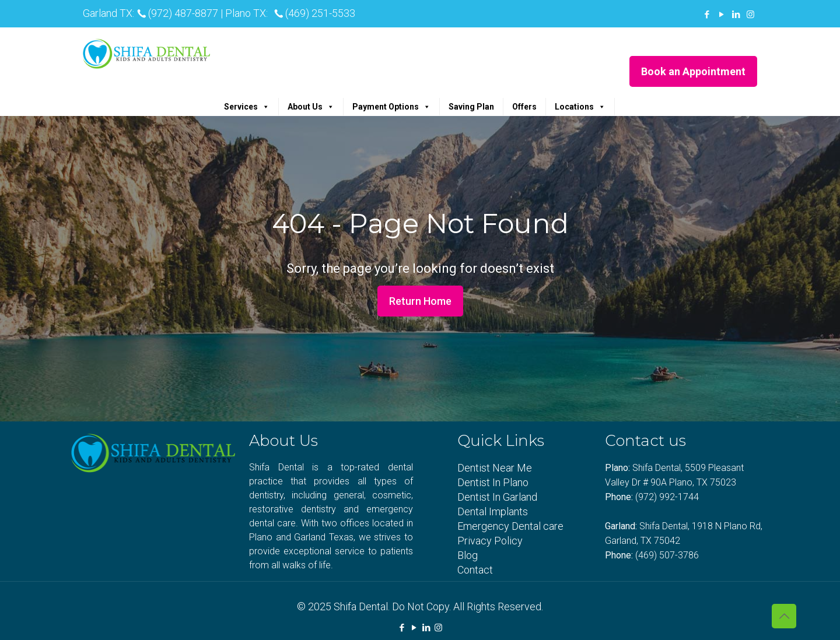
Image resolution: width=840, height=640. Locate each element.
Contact (475, 570)
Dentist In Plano (493, 482)
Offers (524, 107)
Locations (580, 107)
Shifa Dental (361, 606)
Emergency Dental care (510, 526)
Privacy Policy (490, 541)
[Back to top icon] (784, 616)
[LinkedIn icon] (736, 15)
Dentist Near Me (495, 468)
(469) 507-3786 (667, 555)
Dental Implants (493, 511)
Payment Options (391, 107)
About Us (311, 107)
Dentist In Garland (497, 497)
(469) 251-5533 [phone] (320, 13)
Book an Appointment (693, 71)
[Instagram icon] (750, 15)
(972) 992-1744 (667, 497)
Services (247, 107)
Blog (468, 555)
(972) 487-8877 (183, 13)
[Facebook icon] (707, 15)
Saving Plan (471, 107)
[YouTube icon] (721, 15)
